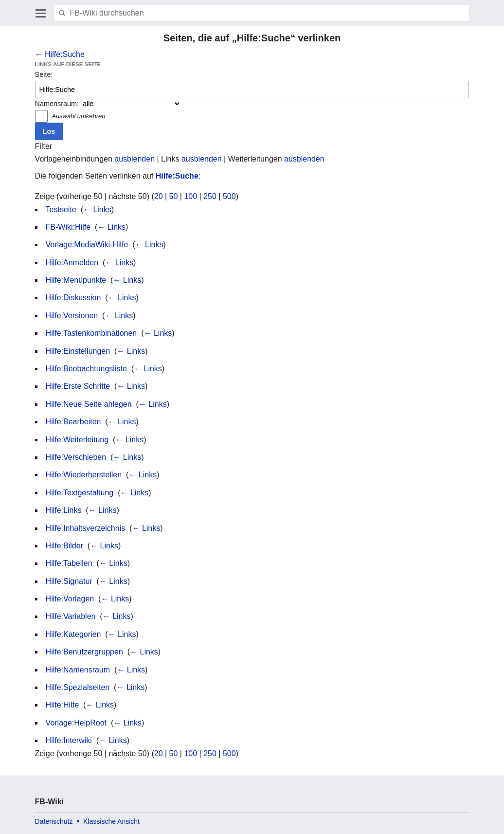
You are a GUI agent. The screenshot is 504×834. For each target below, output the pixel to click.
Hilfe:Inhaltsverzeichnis (86, 528)
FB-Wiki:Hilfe (68, 227)
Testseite (61, 209)
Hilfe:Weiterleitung (77, 440)
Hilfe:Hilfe (62, 705)
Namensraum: (57, 104)
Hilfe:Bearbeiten (73, 422)
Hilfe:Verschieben (76, 457)
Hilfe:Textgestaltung (80, 493)
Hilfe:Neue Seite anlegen (89, 404)
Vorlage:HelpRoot (76, 723)
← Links (97, 209)
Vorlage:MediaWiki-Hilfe (87, 245)
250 (210, 196)
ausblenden (135, 159)
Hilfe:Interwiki (69, 740)
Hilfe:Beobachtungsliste (86, 369)
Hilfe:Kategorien (73, 634)
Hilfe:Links (64, 510)
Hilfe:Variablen (71, 616)
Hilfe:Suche (65, 54)
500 (229, 196)
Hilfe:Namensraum (78, 670)
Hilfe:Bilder (64, 546)
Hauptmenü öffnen (41, 13)
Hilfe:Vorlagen (70, 599)
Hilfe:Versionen (72, 316)
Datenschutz (54, 821)
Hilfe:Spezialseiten (78, 687)
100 (190, 196)
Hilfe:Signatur (69, 581)
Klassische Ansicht (111, 821)
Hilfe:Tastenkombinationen (91, 333)
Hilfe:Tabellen (69, 563)
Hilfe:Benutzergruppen (84, 652)
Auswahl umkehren (78, 116)
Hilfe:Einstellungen (78, 351)
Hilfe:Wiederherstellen (84, 475)
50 (174, 196)
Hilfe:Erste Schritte (78, 386)
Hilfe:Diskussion (73, 298)
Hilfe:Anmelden (72, 263)
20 (159, 196)
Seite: (44, 74)
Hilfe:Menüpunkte (76, 280)
